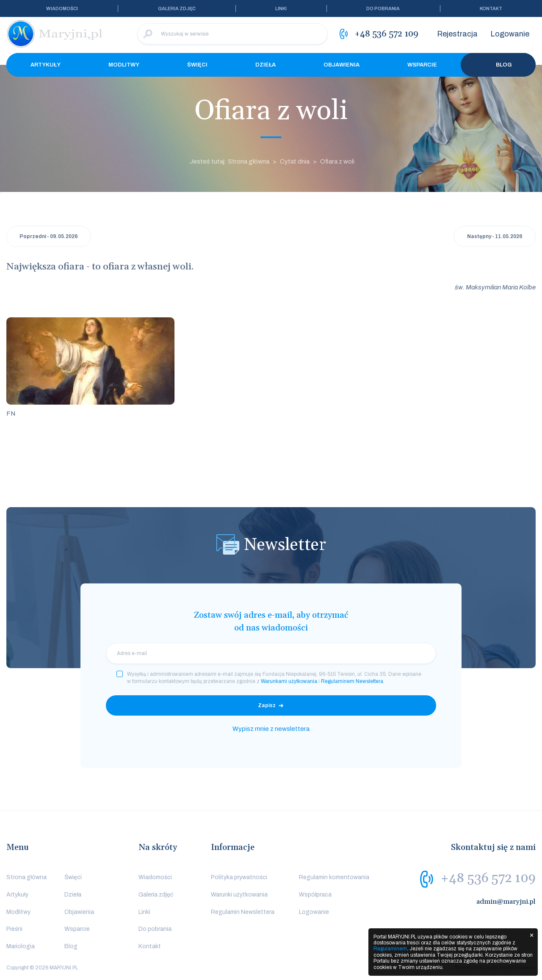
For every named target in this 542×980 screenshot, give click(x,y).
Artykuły (46, 65)
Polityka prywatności (239, 877)
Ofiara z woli (337, 161)
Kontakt (491, 8)
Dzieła (265, 65)
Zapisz (267, 705)
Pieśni (14, 929)
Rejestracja (457, 34)
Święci (197, 65)
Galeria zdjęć (177, 8)
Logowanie (510, 34)
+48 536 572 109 (488, 878)
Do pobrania (383, 8)
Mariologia (21, 946)
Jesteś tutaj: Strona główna (230, 161)
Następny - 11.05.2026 (495, 236)
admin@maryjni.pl (506, 902)
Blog (498, 65)
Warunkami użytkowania (289, 681)
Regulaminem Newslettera (352, 681)
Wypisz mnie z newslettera (271, 729)
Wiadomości (62, 8)
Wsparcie (422, 65)
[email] (271, 653)
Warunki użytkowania (239, 895)
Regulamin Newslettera (243, 912)
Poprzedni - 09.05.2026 (49, 236)
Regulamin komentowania (334, 877)
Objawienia (342, 65)
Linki (281, 8)
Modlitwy (124, 65)
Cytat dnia (295, 161)
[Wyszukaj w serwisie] (232, 34)
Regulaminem (390, 949)
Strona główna (26, 877)
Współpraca (315, 895)
